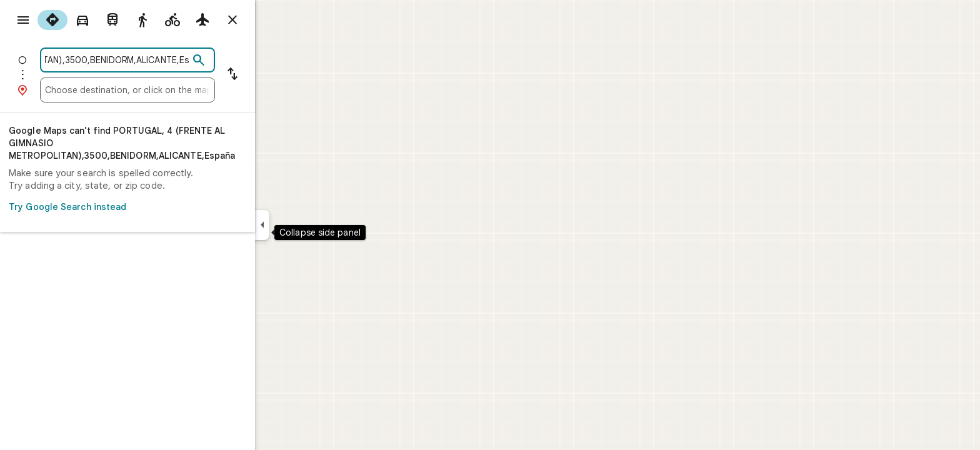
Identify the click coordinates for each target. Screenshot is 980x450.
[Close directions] (277, 20)
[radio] (97, 20)
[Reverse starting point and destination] (277, 75)
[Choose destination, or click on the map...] (172, 90)
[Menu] (22, 21)
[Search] (244, 61)
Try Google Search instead (169, 207)
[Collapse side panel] (307, 225)
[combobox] (162, 60)
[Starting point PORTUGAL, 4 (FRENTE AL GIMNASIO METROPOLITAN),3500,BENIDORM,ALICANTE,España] (162, 60)
